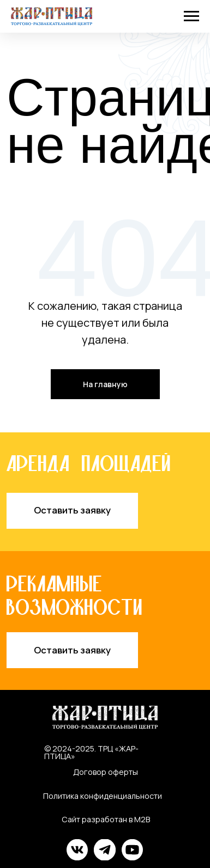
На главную (105, 384)
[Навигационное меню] (191, 16)
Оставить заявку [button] (72, 510)
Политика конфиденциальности (103, 796)
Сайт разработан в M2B (106, 819)
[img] (77, 849)
